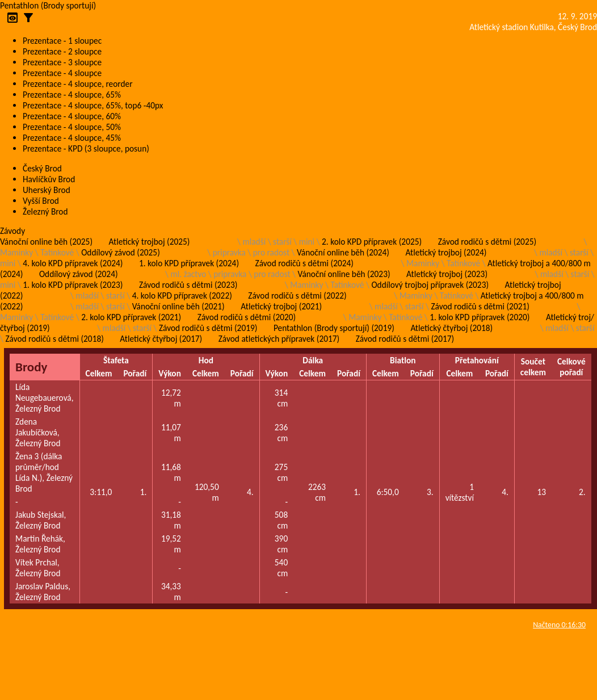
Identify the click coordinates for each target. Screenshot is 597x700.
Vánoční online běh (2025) (46, 242)
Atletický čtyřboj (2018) (451, 328)
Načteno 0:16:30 (559, 625)
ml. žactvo (189, 274)
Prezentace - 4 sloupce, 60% (72, 116)
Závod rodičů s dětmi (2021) (480, 306)
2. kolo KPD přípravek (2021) (131, 317)
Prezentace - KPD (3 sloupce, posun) (86, 148)
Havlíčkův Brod (49, 179)
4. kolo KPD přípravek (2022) (182, 295)
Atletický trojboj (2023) (447, 274)
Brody (31, 367)
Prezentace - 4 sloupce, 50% (72, 127)
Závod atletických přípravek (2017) (279, 339)
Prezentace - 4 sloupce (62, 73)
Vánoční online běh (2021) (178, 306)
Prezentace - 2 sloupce (62, 51)
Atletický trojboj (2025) (150, 242)
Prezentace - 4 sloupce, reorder (78, 84)
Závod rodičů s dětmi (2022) (297, 295)
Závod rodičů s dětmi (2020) (247, 317)
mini (307, 242)
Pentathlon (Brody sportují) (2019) (334, 328)
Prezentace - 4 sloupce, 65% (72, 95)
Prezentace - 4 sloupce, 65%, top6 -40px (93, 105)
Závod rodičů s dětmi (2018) (54, 339)
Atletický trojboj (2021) (281, 306)
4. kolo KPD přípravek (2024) (73, 263)
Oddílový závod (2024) (79, 274)
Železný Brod (45, 211)
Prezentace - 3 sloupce (62, 62)
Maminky (16, 252)
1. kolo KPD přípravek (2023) (73, 285)
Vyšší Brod (41, 201)
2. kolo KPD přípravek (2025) (372, 242)
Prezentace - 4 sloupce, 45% (72, 138)
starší (282, 242)
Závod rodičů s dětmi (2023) (188, 285)
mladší (254, 242)
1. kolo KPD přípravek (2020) (480, 317)
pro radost (271, 252)
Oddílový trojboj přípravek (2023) (430, 285)
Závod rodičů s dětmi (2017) (405, 339)
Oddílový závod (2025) (121, 252)
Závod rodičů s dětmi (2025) (487, 242)
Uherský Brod (47, 190)
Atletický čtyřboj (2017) (161, 339)
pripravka (229, 252)
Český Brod (42, 168)
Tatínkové (57, 252)
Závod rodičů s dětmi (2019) (208, 328)
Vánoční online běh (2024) (343, 252)
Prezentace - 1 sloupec (62, 41)
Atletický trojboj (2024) (446, 252)
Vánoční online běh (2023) (344, 274)
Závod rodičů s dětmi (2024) (304, 263)
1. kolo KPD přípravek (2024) (189, 263)
